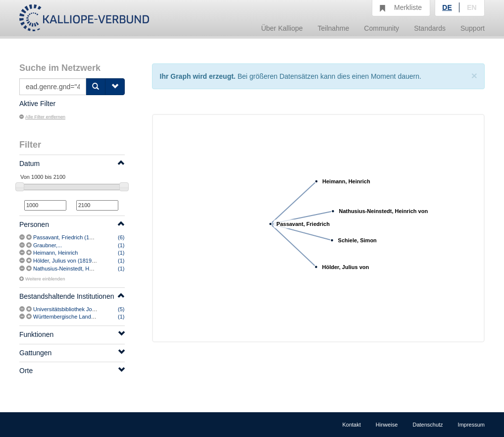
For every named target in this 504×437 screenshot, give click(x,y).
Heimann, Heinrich (55, 253)
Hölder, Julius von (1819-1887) (70, 261)
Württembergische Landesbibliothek (76, 317)
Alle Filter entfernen (42, 117)
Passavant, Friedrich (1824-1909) (74, 237)
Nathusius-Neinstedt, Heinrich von (74, 269)
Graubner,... (48, 245)
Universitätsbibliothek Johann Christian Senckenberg (97, 309)
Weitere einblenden (42, 279)
